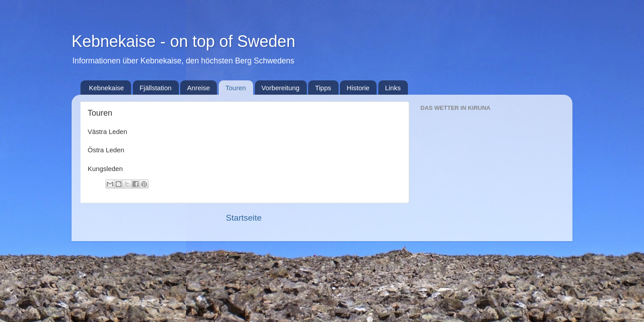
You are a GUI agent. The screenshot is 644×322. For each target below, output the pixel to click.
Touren (236, 88)
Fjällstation (156, 88)
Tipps (323, 88)
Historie (358, 88)
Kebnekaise (106, 88)
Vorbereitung (281, 88)
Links (393, 88)
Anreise (198, 88)
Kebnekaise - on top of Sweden (183, 41)
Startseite (244, 218)
